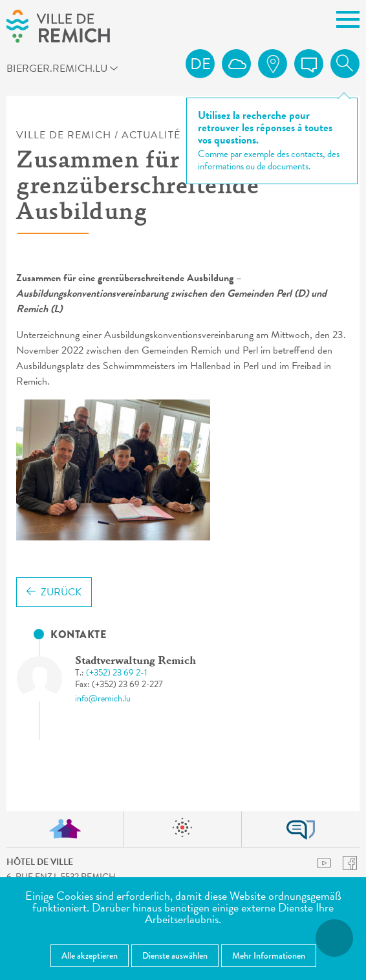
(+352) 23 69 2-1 (117, 673)
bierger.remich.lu (24, 68)
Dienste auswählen (175, 955)
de (200, 64)
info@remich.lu (103, 698)
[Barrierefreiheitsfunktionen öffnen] (334, 938)
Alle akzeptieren (90, 955)
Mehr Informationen (269, 955)
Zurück (54, 592)
